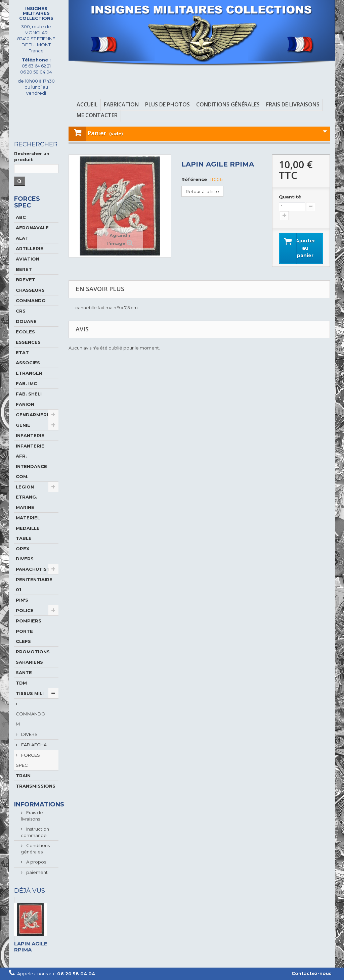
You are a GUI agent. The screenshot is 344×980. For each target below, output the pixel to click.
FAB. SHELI (29, 394)
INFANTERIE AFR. (30, 451)
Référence (194, 179)
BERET (24, 269)
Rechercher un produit (32, 156)
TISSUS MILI (30, 693)
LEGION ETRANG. (27, 492)
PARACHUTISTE (34, 569)
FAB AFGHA (33, 745)
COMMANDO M (31, 719)
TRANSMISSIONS (36, 786)
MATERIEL (28, 518)
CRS (21, 311)
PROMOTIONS (33, 652)
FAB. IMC (26, 383)
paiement (36, 872)
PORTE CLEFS (24, 636)
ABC (21, 217)
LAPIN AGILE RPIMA (31, 947)
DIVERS (29, 734)
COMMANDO (31, 300)
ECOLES (25, 332)
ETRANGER (29, 373)
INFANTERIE (30, 435)
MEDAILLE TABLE (28, 533)
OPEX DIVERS (25, 554)
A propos (36, 862)
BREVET (26, 280)
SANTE (24, 672)
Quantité (290, 197)
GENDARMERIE (33, 415)
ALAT (22, 238)
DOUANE (26, 321)
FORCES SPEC (28, 760)
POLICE (25, 610)
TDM (21, 683)
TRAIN (23, 776)
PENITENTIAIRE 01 (34, 585)
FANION (25, 404)
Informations (39, 804)
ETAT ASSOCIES (28, 358)
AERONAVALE (32, 228)
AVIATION (28, 259)
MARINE (25, 507)
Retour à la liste (202, 191)
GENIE (23, 425)
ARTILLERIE (30, 248)
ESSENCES (28, 342)
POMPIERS (29, 621)
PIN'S (22, 600)
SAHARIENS (29, 662)
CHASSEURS (30, 290)
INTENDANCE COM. (31, 471)
